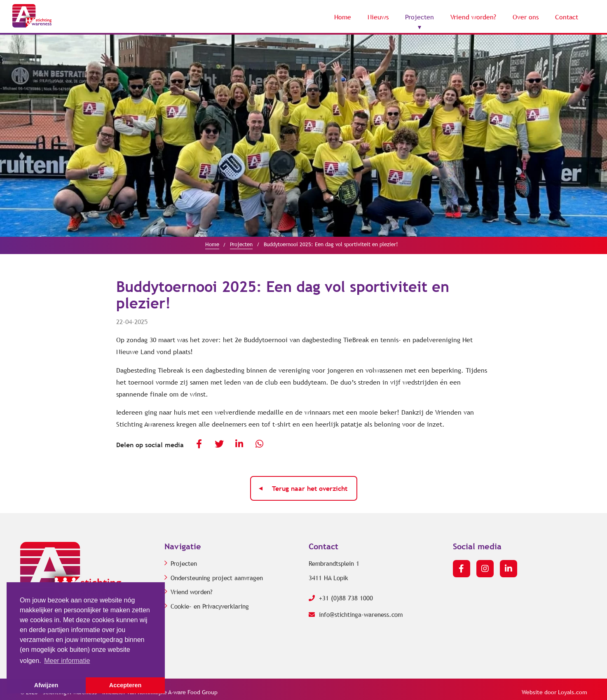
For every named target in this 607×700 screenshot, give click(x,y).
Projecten (420, 17)
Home (343, 17)
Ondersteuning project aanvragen (217, 578)
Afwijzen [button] (46, 685)
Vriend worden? (473, 17)
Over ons (526, 17)
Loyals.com (573, 692)
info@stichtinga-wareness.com (356, 615)
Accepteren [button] (125, 685)
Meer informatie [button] (67, 661)
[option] (303, 136)
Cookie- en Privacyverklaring (210, 607)
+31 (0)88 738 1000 (341, 598)
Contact (567, 17)
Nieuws (378, 17)
